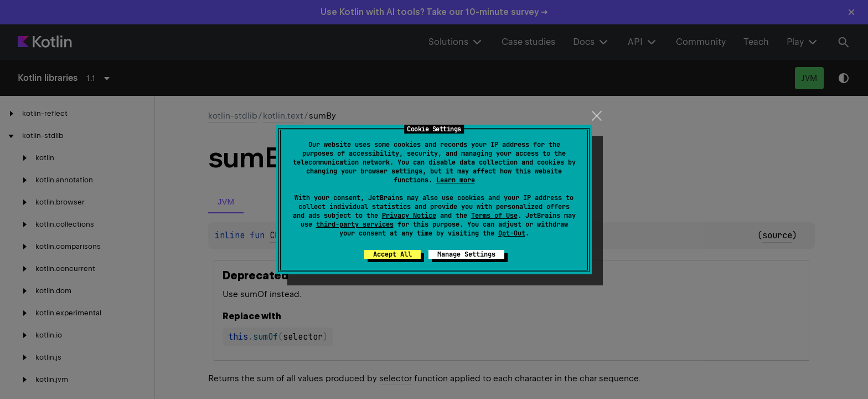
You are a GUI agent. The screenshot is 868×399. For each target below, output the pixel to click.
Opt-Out (512, 233)
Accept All (392, 254)
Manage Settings (466, 254)
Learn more (456, 180)
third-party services (355, 224)
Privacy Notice (409, 216)
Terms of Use (494, 216)
